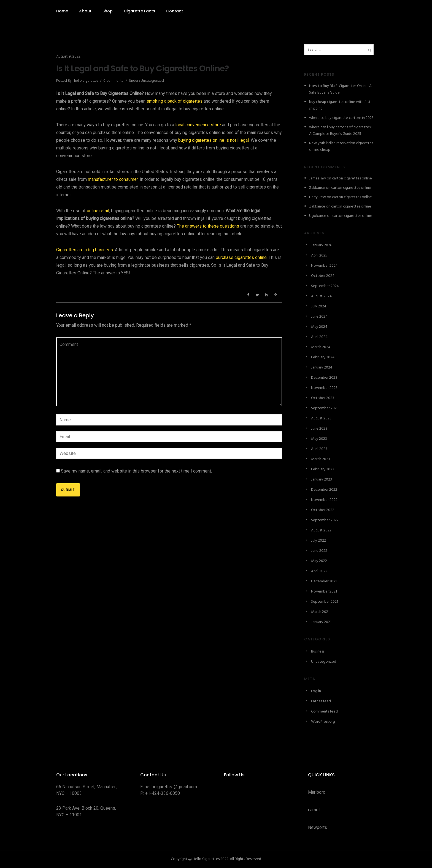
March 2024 (321, 347)
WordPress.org (323, 722)
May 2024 (319, 327)
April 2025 (319, 256)
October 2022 (323, 510)
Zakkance (317, 188)
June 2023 (319, 429)
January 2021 (321, 622)
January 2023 (322, 480)
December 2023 (324, 378)
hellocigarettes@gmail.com (171, 787)
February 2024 (323, 357)
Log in (316, 691)
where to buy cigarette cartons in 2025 (341, 118)
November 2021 (324, 592)
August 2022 (321, 530)
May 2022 (319, 561)
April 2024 (319, 337)
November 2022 (324, 500)
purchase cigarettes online (241, 257)
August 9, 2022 (68, 57)
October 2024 (323, 276)
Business (318, 652)
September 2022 (325, 520)
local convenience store (198, 125)
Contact (175, 11)
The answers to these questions (208, 226)
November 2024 (324, 266)
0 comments (113, 81)
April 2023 (319, 449)
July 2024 (319, 306)
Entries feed (321, 701)
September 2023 (325, 408)
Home (62, 11)
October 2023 (323, 398)
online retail (98, 211)
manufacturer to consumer (113, 179)
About (85, 11)
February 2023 (323, 469)
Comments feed (324, 712)
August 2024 (321, 296)
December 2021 (324, 581)
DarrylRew (318, 197)
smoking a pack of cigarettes (175, 101)
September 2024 (325, 286)
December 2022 (324, 490)
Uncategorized (152, 81)
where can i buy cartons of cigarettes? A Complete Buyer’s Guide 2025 (341, 131)
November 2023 (324, 388)
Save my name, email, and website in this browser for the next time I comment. (136, 471)
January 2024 (322, 368)
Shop (108, 11)
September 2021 (325, 602)
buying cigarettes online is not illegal (214, 140)
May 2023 (319, 439)
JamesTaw (318, 178)
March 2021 (320, 612)
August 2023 (321, 418)
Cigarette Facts (139, 11)
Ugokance (318, 216)
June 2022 (319, 551)
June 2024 (319, 317)
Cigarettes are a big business (85, 250)
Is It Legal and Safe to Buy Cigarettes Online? (142, 69)
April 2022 (319, 571)
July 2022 (318, 541)
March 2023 (321, 459)
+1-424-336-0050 (163, 793)
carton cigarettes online (352, 178)
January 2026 (322, 245)
